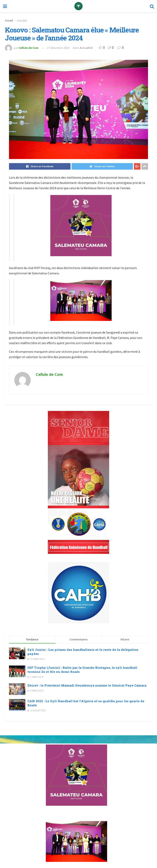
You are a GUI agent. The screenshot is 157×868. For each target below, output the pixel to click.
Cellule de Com (29, 48)
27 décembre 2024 (58, 48)
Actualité (22, 21)
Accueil (9, 21)
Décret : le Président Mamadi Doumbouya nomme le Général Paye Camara (87, 685)
